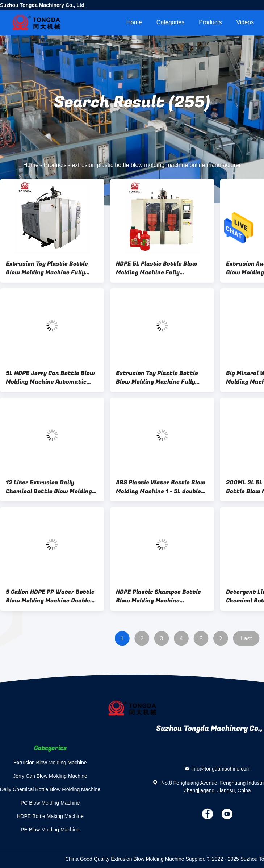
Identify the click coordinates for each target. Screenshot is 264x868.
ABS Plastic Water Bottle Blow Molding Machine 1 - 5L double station (161, 487)
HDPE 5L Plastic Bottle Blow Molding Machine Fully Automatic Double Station (157, 268)
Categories (170, 22)
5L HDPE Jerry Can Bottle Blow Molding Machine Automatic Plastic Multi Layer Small (50, 377)
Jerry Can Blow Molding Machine (50, 776)
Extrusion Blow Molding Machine (50, 763)
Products (210, 22)
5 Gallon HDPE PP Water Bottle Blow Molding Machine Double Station (50, 596)
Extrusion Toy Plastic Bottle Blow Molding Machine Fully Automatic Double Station (47, 268)
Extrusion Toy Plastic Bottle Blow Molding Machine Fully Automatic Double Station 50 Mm (158, 377)
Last (246, 639)
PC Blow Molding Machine (50, 803)
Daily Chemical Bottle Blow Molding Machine (50, 789)
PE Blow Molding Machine (50, 830)
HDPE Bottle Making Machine (50, 816)
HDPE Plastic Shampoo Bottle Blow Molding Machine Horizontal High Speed (158, 596)
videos (245, 22)
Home (134, 22)
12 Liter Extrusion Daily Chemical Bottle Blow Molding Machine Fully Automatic (49, 487)
